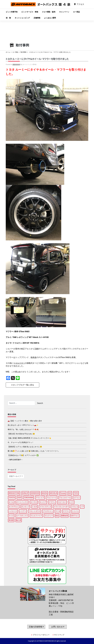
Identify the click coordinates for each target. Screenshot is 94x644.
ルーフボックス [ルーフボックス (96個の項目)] (22, 516)
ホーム (8, 52)
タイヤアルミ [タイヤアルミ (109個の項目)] (14, 507)
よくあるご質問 (50, 18)
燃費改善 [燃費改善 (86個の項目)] (65, 516)
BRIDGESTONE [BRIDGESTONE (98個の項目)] (14, 493)
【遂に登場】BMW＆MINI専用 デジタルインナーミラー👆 (29, 438)
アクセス (80, 4)
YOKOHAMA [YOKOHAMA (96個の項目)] (29, 498)
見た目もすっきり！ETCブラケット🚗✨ (23, 425)
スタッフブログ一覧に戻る (22, 385)
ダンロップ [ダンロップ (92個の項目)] (25, 507)
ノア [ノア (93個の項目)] (82, 507)
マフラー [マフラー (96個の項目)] (66, 511)
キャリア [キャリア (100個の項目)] (43, 502)
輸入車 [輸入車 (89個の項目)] (19, 520)
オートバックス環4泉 (41, 6)
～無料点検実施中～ (15, 460)
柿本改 (33, 357)
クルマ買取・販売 (49, 12)
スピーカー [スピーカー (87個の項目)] (62, 502)
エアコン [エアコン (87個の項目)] (77, 498)
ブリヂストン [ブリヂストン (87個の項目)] (48, 511)
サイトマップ (59, 635)
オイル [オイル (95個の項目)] (11, 502)
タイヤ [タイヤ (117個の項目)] (71, 502)
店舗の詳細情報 (36, 627)
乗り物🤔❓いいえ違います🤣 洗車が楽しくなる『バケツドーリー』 (34, 451)
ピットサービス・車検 (30, 12)
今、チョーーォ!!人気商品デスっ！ (21, 442)
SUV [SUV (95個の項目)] (70, 493)
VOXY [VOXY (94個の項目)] (19, 498)
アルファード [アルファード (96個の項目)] (52, 498)
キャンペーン (64, 12)
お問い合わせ (58, 627)
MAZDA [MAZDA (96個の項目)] (44, 493)
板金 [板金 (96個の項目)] (57, 516)
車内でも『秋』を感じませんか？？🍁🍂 (23, 429)
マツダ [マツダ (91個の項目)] (58, 511)
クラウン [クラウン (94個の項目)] (52, 502)
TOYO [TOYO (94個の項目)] (76, 493)
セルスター (20, 363)
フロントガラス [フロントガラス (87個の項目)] (35, 511)
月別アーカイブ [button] (15, 476)
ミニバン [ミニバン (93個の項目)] (75, 511)
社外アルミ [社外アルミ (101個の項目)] (75, 516)
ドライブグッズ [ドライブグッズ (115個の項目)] (45, 507)
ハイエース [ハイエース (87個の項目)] (13, 511)
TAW (36, 349)
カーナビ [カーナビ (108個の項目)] (34, 502)
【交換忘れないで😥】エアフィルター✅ (23, 455)
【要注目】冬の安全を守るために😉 (21, 434)
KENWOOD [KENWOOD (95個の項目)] (35, 493)
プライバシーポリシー (41, 635)
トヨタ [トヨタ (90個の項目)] (35, 507)
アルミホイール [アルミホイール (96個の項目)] (65, 498)
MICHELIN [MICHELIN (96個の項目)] (54, 493)
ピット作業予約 (12, 12)
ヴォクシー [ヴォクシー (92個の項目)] (49, 516)
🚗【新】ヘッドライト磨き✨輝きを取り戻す (25, 421)
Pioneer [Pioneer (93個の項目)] (63, 493)
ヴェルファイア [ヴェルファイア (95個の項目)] (36, 516)
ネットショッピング (22, 18)
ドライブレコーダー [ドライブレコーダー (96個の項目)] (61, 507)
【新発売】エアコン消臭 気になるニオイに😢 (25, 447)
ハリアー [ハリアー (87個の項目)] (23, 511)
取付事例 (23, 52)
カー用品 (76, 12)
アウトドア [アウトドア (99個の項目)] (40, 498)
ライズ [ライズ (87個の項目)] (11, 516)
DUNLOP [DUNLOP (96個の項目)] (25, 493)
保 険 (8, 18)
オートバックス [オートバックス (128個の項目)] (22, 502)
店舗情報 (37, 18)
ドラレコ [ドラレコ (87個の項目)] (75, 507)
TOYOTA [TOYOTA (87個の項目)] (12, 498)
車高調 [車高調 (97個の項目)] (11, 520)
